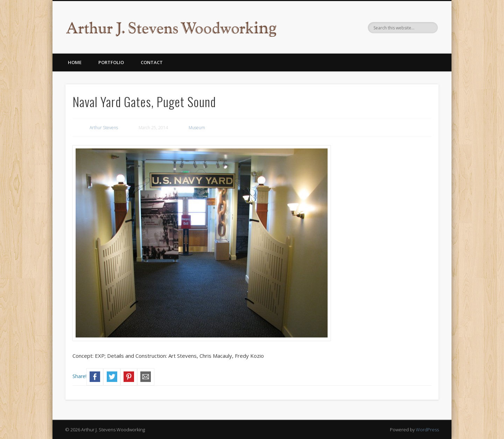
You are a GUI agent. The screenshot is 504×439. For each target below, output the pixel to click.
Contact (152, 62)
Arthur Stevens (104, 128)
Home (75, 62)
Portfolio (111, 62)
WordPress (427, 430)
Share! (79, 376)
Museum (197, 128)
